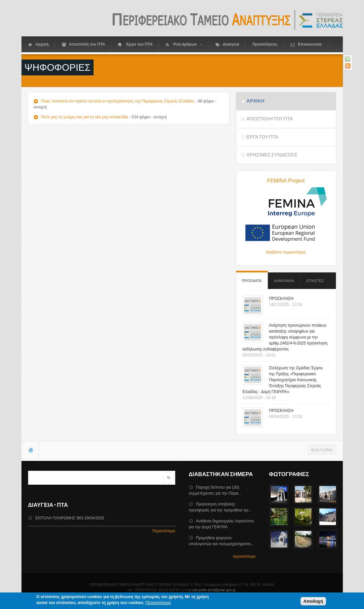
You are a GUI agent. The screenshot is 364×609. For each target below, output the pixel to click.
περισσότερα (244, 556)
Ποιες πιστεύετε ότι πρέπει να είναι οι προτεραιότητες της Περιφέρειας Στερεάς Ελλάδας (117, 101)
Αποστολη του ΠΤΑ (269, 119)
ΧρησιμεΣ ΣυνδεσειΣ (272, 155)
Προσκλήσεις (265, 44)
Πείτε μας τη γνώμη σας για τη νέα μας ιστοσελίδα (84, 117)
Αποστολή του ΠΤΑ (83, 44)
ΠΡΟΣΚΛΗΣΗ (281, 299)
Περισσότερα (164, 531)
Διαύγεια (227, 44)
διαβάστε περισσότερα (286, 252)
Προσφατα (252, 278)
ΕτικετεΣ (315, 281)
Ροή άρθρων (184, 44)
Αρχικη (255, 101)
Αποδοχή (313, 602)
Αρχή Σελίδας (322, 450)
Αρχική (38, 44)
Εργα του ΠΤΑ (262, 137)
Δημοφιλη (284, 281)
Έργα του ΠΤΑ (136, 44)
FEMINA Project (286, 181)
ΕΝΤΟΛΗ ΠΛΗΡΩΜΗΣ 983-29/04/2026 (70, 518)
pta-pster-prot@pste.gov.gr (214, 590)
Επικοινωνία (306, 44)
